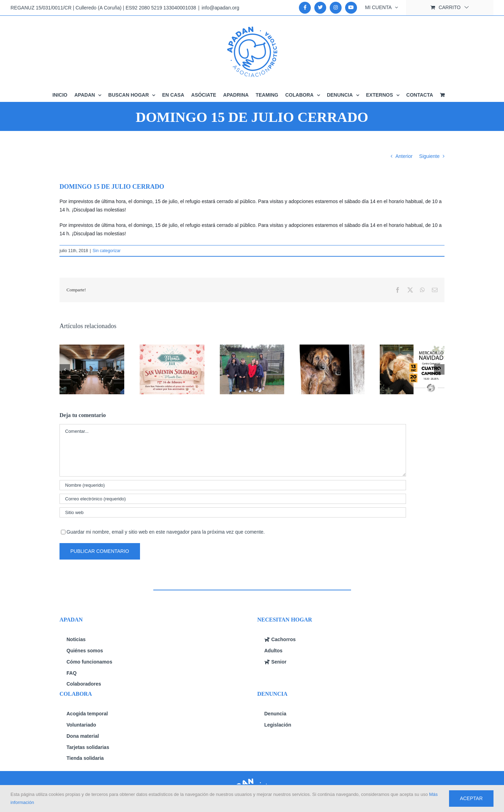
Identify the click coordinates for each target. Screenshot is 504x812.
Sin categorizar (107, 251)
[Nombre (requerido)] (233, 485)
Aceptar (471, 798)
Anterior (404, 156)
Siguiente (429, 156)
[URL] (233, 512)
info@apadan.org (220, 8)
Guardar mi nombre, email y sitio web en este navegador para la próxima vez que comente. (166, 532)
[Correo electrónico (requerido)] (233, 499)
